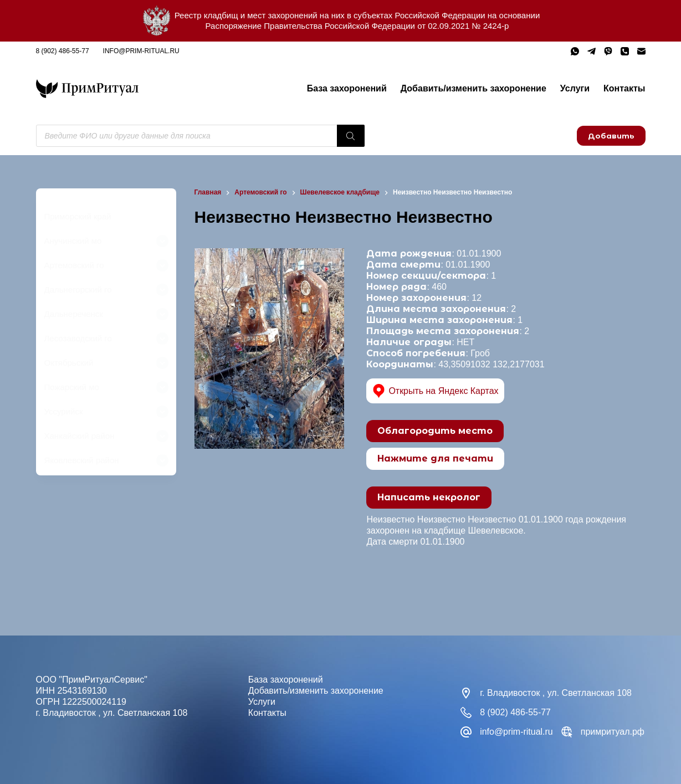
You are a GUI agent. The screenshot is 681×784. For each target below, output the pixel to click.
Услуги (575, 88)
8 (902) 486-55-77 (63, 51)
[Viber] (608, 51)
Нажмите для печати (435, 458)
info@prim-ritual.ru (141, 51)
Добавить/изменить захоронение (473, 88)
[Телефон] (625, 51)
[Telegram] (592, 51)
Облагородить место (435, 431)
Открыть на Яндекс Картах (435, 391)
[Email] (641, 51)
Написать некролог (429, 497)
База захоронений (347, 88)
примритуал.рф (613, 732)
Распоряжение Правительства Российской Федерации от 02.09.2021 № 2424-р (357, 26)
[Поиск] (351, 136)
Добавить (611, 136)
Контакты (624, 88)
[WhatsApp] (575, 51)
